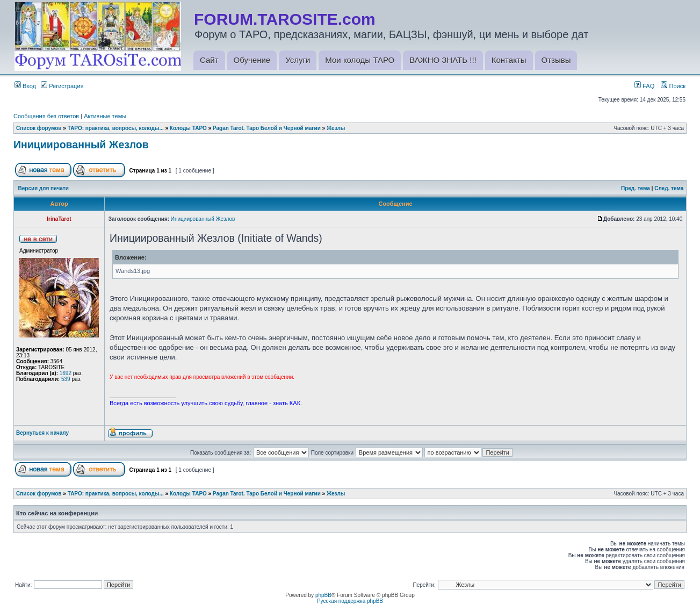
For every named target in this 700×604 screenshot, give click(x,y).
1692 (66, 373)
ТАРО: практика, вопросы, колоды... (116, 128)
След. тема (669, 188)
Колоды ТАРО (188, 128)
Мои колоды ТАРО (360, 60)
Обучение (252, 60)
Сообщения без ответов (46, 116)
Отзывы (556, 60)
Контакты (509, 60)
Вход (25, 86)
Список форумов (39, 128)
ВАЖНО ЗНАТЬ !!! (443, 60)
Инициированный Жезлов (81, 145)
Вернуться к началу (42, 433)
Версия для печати (44, 188)
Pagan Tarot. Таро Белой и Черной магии (267, 128)
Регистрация (62, 86)
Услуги (298, 60)
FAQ (644, 86)
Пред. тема (636, 188)
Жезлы (336, 128)
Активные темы (105, 116)
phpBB (323, 595)
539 (66, 379)
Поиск (673, 86)
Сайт (209, 60)
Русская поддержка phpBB (350, 601)
